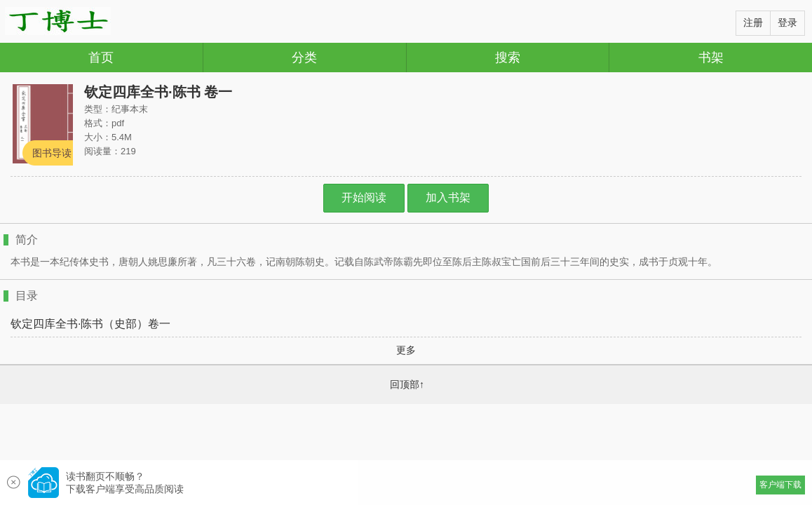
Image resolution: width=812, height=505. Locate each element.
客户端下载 (780, 485)
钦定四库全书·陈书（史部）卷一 (90, 324)
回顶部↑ (407, 384)
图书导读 (52, 153)
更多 (406, 350)
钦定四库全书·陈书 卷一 (158, 92)
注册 (753, 22)
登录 (787, 22)
